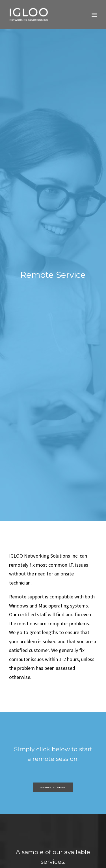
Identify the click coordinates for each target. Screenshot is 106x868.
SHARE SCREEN (53, 765)
